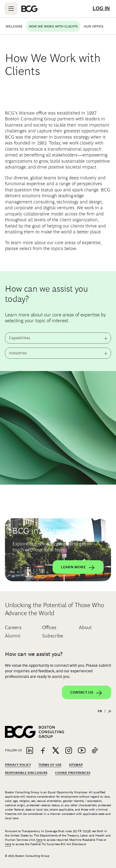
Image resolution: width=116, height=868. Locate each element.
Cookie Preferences (73, 773)
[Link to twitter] (56, 751)
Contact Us (86, 693)
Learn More (78, 568)
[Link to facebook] (43, 751)
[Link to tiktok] (95, 751)
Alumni (13, 636)
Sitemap (76, 765)
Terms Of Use (50, 765)
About (85, 627)
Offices (49, 627)
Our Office (94, 26)
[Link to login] (101, 9)
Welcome (14, 26)
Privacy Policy (18, 765)
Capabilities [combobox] (20, 338)
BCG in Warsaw (41, 531)
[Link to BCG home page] (30, 9)
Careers (13, 627)
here (39, 840)
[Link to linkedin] (30, 751)
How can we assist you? (34, 654)
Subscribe (53, 636)
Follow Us (13, 750)
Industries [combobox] (18, 353)
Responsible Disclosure (26, 773)
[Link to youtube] (82, 751)
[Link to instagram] (69, 751)
